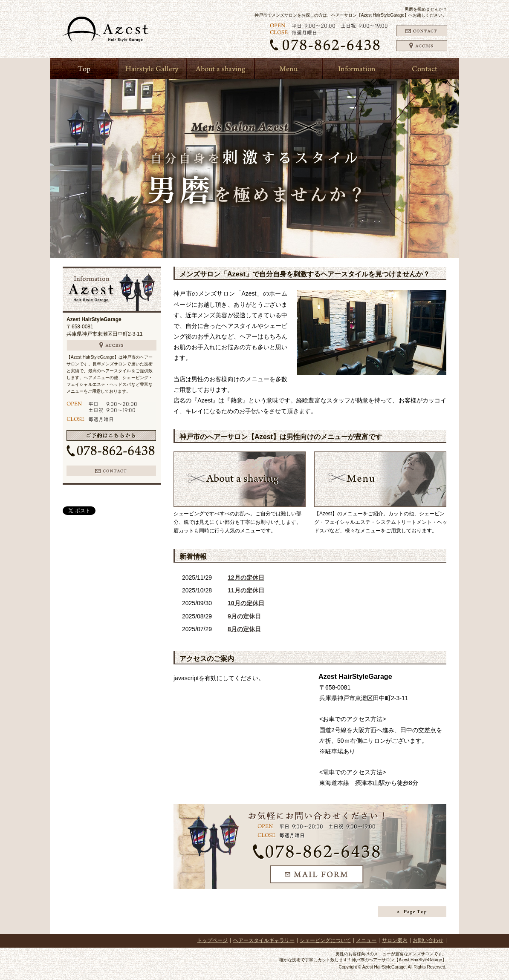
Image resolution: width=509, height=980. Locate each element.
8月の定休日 (244, 629)
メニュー (366, 940)
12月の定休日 (246, 578)
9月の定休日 (244, 616)
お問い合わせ (428, 940)
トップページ (212, 940)
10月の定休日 (246, 603)
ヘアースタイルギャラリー (264, 940)
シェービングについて (325, 940)
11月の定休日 (246, 590)
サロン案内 (395, 940)
